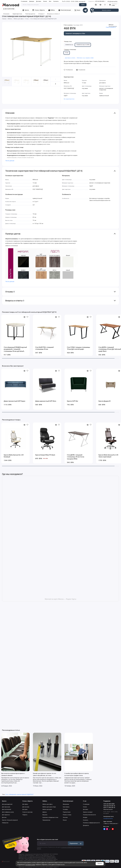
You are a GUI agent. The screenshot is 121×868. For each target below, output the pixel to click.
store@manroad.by (108, 819)
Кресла (26, 10)
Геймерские (5, 823)
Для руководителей (7, 804)
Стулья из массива (27, 812)
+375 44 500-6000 (97, 1)
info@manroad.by (112, 1)
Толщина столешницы (70, 50)
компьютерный (21, 794)
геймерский (12, 794)
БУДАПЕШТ (30, 794)
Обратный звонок (108, 809)
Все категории (9, 9)
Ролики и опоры (67, 815)
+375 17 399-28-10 (109, 808)
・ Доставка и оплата (69, 58)
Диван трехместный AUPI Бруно (14, 401)
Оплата (45, 1)
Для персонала (6, 807)
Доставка (39, 1)
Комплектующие (65, 10)
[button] (55, 84)
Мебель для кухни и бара (49, 807)
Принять (100, 863)
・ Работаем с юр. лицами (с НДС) (85, 58)
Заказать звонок (106, 10)
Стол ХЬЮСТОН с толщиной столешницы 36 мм (44, 348)
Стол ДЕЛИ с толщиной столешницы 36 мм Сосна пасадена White (76, 457)
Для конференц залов (8, 812)
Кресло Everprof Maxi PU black (45, 455)
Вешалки (45, 815)
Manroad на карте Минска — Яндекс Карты (60, 599)
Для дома (25, 809)
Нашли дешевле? (111, 27)
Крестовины (66, 807)
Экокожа (65, 817)
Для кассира (26, 807)
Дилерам (32, 1)
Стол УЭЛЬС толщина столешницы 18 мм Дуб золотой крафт (78, 348)
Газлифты (65, 809)
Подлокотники (67, 812)
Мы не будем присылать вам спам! (48, 839)
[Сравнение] (100, 5)
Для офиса (25, 804)
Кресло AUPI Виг (73, 401)
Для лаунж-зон (6, 815)
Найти (83, 5)
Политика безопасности (89, 815)
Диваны (45, 812)
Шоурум (85, 817)
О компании (24, 1)
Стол (7, 794)
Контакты (56, 1)
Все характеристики (69, 99)
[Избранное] (105, 5)
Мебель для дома (47, 809)
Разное (65, 820)
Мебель (52, 10)
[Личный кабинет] (96, 5)
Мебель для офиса (48, 804)
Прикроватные (46, 820)
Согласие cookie (30, 865)
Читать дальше (10, 161)
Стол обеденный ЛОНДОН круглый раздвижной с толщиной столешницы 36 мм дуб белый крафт (15, 349)
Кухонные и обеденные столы (50, 817)
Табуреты (25, 815)
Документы (86, 825)
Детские (4, 817)
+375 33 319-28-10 (109, 806)
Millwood (111, 25)
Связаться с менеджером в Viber (75, 33)
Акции (78, 10)
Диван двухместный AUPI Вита (46, 401)
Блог (50, 1)
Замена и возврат (88, 812)
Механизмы (66, 804)
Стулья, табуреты (39, 10)
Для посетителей (7, 809)
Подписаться (76, 843)
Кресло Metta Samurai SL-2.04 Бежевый (14, 456)
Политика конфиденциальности (91, 823)
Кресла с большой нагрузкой (10, 820)
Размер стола (68, 42)
